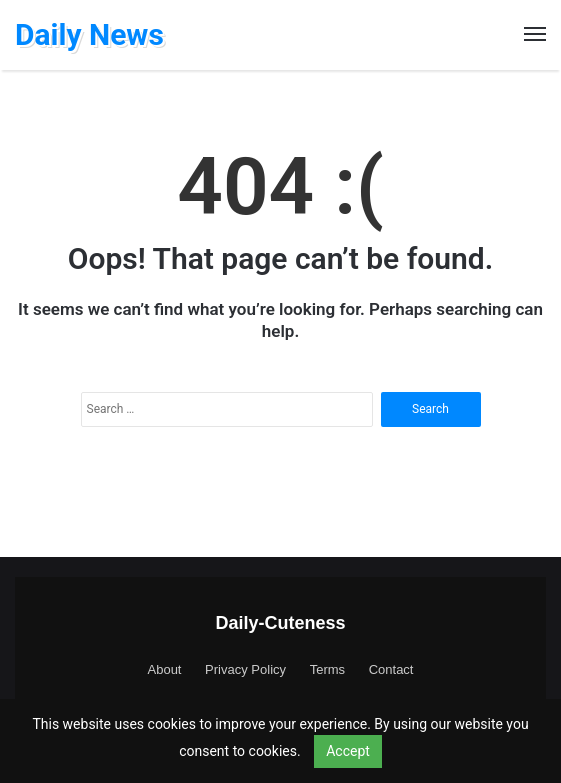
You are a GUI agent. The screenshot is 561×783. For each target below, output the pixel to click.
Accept (348, 751)
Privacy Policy (245, 669)
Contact (391, 669)
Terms (327, 669)
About (165, 669)
